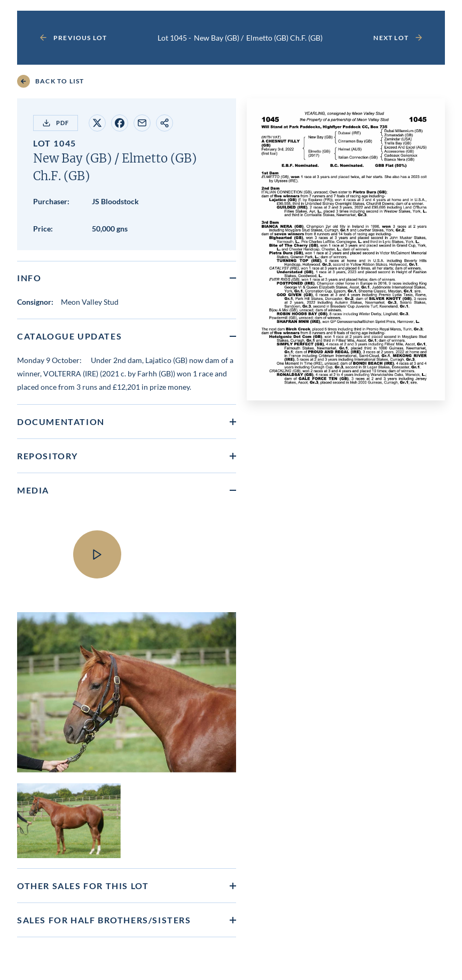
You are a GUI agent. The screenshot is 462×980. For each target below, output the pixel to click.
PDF (56, 123)
